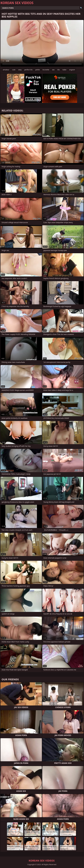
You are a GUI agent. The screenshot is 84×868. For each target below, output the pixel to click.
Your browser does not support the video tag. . (42, 43)
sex (53, 70)
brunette (46, 70)
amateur (6, 70)
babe (64, 70)
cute (14, 70)
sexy (20, 70)
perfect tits (28, 70)
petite (38, 70)
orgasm (72, 70)
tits (59, 70)
